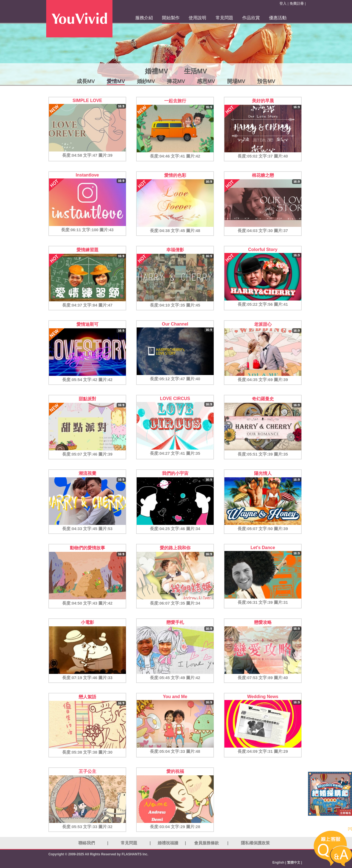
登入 (283, 3)
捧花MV (176, 81)
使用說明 (197, 18)
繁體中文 (294, 863)
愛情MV (116, 81)
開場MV (236, 81)
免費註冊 (297, 3)
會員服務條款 (207, 843)
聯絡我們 (87, 843)
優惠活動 (278, 18)
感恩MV (206, 81)
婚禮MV (156, 71)
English (278, 863)
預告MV (266, 81)
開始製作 (171, 18)
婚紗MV (146, 81)
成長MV (86, 81)
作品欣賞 (251, 18)
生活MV (196, 71)
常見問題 (224, 18)
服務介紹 (144, 18)
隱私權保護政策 (255, 843)
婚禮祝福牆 (168, 843)
